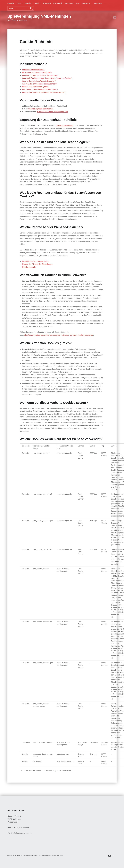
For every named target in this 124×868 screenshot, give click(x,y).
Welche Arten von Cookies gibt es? (36, 87)
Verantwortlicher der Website (33, 70)
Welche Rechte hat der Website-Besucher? (39, 81)
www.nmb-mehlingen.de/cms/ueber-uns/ (52, 112)
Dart (78, 3)
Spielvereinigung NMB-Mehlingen (39, 16)
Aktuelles (28, 3)
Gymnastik (47, 3)
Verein (19, 3)
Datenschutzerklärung (65, 126)
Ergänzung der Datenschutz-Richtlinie (37, 72)
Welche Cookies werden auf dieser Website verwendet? (44, 92)
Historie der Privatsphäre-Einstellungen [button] (37, 264)
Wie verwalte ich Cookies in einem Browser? (39, 84)
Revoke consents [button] (29, 267)
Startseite (11, 3)
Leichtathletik (58, 3)
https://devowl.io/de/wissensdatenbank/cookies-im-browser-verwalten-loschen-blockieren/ (58, 335)
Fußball (37, 3)
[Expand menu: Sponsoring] (91, 3)
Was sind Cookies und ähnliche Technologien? (40, 75)
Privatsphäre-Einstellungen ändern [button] (36, 261)
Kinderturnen (69, 3)
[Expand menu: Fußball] (40, 3)
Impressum (98, 3)
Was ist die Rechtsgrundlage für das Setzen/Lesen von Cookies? (47, 78)
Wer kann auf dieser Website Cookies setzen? (40, 89)
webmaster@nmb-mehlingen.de (41, 109)
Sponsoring (86, 3)
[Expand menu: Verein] (22, 3)
